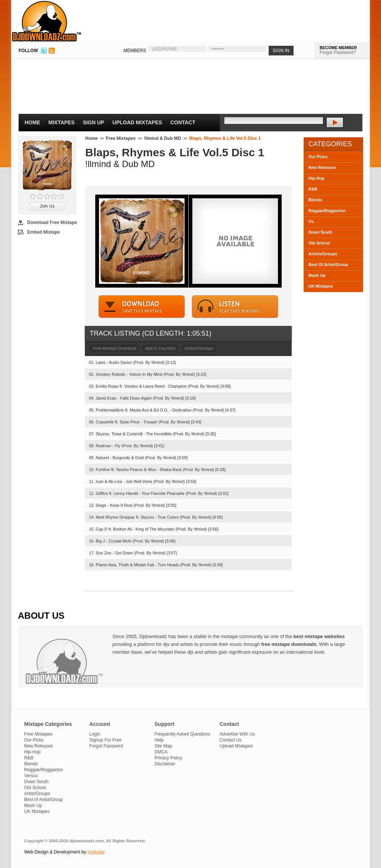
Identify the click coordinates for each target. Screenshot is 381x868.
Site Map (163, 746)
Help (159, 740)
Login (95, 734)
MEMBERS (135, 51)
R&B (313, 189)
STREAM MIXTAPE (235, 307)
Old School (319, 243)
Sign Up (94, 122)
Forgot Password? (338, 52)
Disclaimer (165, 764)
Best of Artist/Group (44, 800)
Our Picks (318, 157)
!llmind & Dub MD (162, 138)
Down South (320, 232)
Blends (315, 200)
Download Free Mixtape (52, 222)
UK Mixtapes (321, 286)
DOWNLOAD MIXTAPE (142, 307)
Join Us (47, 206)
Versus (31, 776)
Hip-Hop (316, 178)
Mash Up (317, 275)
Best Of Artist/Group (328, 265)
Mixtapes (62, 122)
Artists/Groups (323, 254)
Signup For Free (105, 740)
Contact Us (230, 740)
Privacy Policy (168, 758)
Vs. (312, 221)
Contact (183, 122)
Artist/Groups (37, 794)
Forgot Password (106, 746)
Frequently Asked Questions (182, 734)
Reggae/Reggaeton (327, 211)
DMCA (161, 752)
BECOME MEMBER (338, 48)
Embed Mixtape (44, 232)
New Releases (322, 167)
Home (32, 122)
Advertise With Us (237, 734)
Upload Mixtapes (137, 122)
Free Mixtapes (121, 138)
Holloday (96, 852)
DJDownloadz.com (47, 21)
